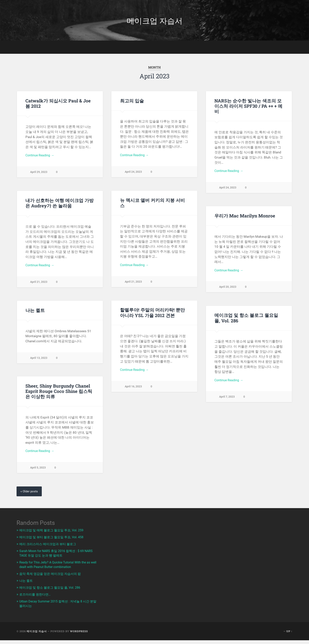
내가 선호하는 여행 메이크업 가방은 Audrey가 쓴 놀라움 (60, 204)
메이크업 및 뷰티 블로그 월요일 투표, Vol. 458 (53, 538)
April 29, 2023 (39, 174)
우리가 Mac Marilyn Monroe (245, 217)
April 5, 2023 (38, 469)
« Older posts (30, 493)
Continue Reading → (40, 157)
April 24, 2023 (133, 173)
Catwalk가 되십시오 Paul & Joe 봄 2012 (58, 104)
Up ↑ (289, 631)
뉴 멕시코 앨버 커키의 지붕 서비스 (152, 204)
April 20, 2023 (228, 289)
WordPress (79, 631)
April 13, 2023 (39, 359)
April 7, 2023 (227, 399)
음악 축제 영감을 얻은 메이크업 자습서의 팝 (52, 574)
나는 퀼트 (35, 311)
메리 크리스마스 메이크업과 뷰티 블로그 (49, 545)
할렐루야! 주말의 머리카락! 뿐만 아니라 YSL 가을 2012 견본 (152, 314)
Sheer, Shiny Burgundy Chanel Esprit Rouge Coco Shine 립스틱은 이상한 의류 (59, 392)
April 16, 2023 (133, 388)
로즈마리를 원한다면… (36, 594)
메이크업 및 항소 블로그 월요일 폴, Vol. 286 (246, 319)
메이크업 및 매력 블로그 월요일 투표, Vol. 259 (53, 532)
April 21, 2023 (133, 283)
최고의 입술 (132, 102)
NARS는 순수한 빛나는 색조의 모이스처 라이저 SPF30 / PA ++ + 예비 (248, 107)
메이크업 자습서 (154, 21)
